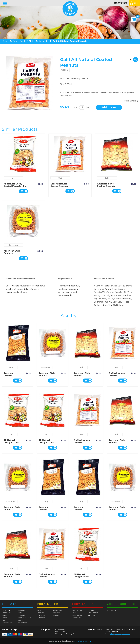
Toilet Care (91, 615)
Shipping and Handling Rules (66, 634)
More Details (131, 101)
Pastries (21, 620)
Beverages (21, 610)
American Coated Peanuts (9, 375)
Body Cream (41, 615)
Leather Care (77, 618)
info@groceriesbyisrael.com (120, 634)
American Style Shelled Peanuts (106, 185)
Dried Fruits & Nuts (24, 41)
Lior (14, 178)
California (14, 245)
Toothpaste (41, 618)
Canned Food (7, 613)
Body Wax (56, 613)
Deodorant (57, 615)
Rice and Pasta (7, 623)
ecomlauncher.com (83, 641)
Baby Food (6, 610)
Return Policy (60, 632)
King (11, 367)
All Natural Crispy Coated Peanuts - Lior (16, 185)
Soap (39, 610)
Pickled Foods (23, 623)
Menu (5, 41)
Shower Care (57, 610)
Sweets (4, 618)
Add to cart (109, 107)
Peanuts (43, 41)
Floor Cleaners (93, 613)
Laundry (91, 610)
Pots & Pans (111, 610)
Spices (20, 613)
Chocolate (21, 615)
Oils (3, 620)
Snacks (4, 615)
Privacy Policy (61, 629)
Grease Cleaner (77, 615)
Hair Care (40, 613)
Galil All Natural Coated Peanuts (59, 185)
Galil (65, 70)
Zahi (107, 178)
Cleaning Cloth (77, 610)
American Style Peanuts (12, 252)
